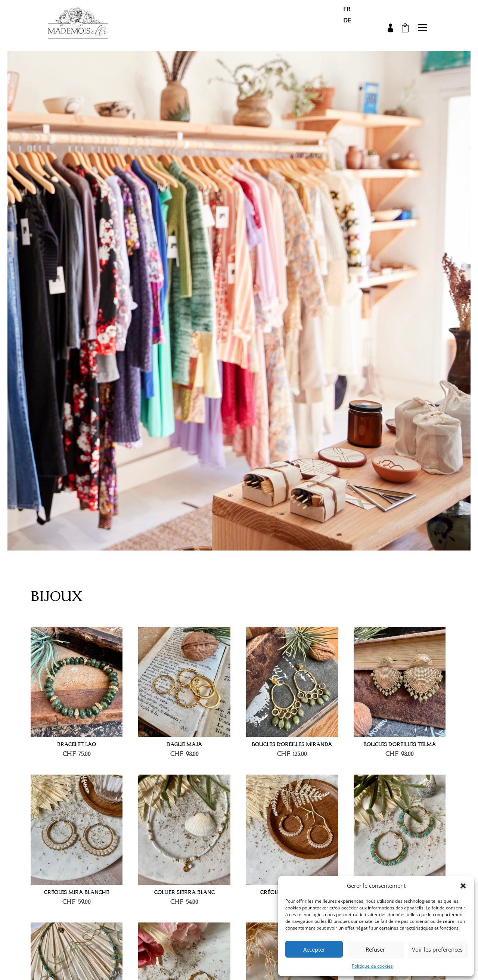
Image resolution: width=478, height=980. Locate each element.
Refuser (375, 949)
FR (347, 10)
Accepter (314, 949)
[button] (463, 886)
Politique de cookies (372, 966)
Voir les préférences (437, 949)
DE (347, 21)
